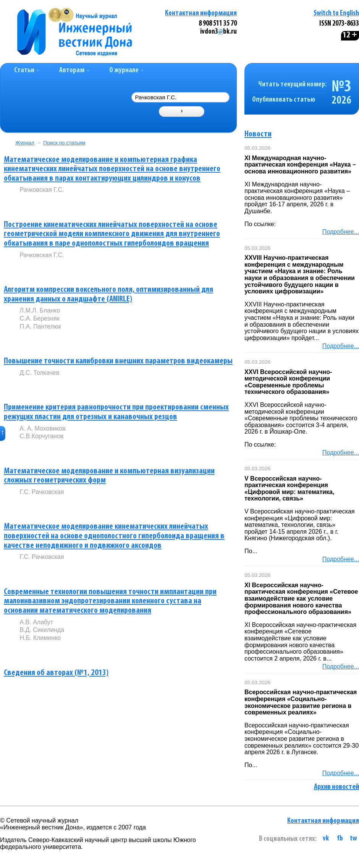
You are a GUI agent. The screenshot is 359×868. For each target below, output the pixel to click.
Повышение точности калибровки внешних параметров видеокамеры (118, 361)
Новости (258, 134)
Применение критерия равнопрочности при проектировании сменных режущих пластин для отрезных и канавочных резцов (116, 412)
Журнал (25, 143)
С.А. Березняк (39, 318)
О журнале (126, 70)
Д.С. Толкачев (39, 373)
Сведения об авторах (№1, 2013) (56, 673)
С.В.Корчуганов (41, 436)
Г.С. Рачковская (42, 492)
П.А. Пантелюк (40, 326)
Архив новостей (336, 787)
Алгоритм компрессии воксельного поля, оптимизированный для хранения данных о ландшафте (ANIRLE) (108, 295)
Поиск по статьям (64, 143)
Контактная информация (201, 14)
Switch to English (336, 14)
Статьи (27, 70)
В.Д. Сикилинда (42, 630)
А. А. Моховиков (42, 428)
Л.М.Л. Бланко (40, 310)
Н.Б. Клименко (40, 638)
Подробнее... (341, 232)
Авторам (74, 70)
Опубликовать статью (284, 100)
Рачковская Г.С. (42, 190)
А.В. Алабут (36, 622)
